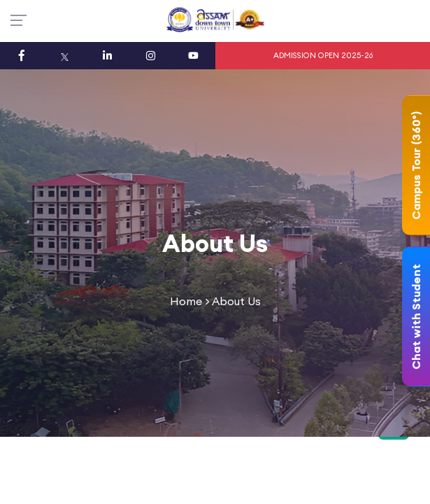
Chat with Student (416, 317)
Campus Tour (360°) (416, 166)
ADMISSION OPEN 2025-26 (323, 55)
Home (186, 301)
